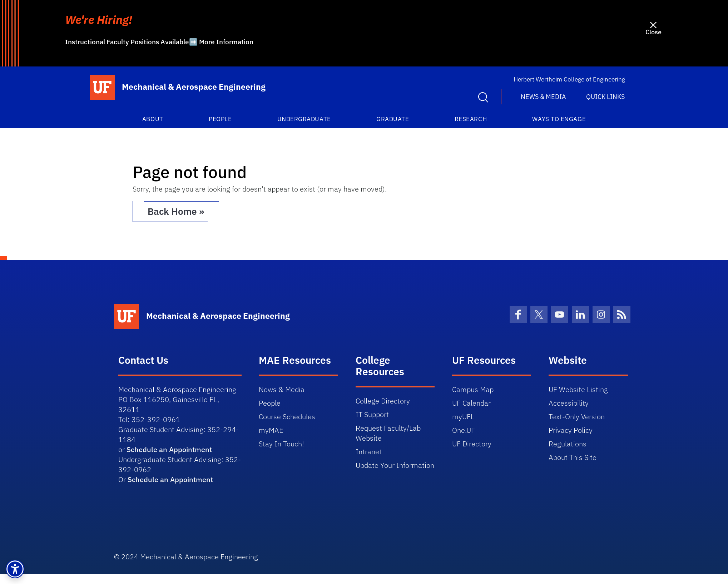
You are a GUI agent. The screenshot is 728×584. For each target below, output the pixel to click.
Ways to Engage (559, 119)
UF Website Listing (578, 389)
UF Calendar (471, 403)
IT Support (372, 414)
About (153, 119)
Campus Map (473, 389)
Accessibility (569, 403)
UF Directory (472, 444)
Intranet (369, 452)
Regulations (568, 444)
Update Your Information (395, 465)
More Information (226, 42)
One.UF (464, 430)
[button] (15, 569)
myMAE (271, 430)
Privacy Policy (571, 430)
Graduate (393, 119)
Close (653, 32)
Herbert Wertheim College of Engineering (569, 79)
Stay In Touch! (281, 444)
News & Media (282, 389)
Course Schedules (287, 417)
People (220, 119)
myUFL (463, 417)
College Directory (383, 401)
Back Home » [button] (177, 212)
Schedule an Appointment (169, 449)
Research (471, 119)
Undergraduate (304, 119)
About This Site (573, 457)
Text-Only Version (577, 417)
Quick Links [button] (605, 97)
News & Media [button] (543, 97)
